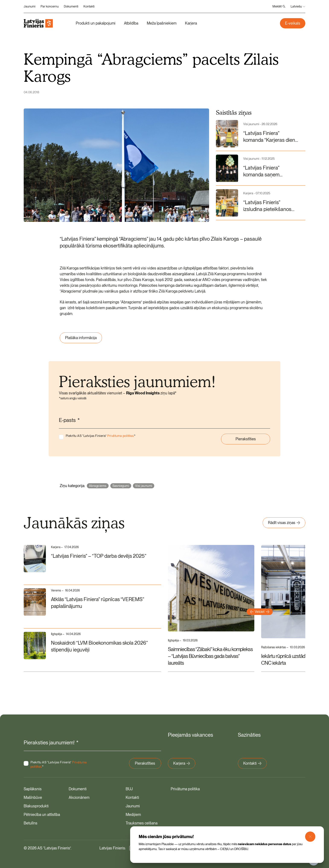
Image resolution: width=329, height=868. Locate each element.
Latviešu (298, 6)
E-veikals (293, 23)
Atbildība (131, 23)
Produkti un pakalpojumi (96, 23)
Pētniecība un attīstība (42, 814)
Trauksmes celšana (142, 823)
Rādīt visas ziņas (284, 523)
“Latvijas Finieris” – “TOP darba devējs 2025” (100, 556)
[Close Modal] (310, 837)
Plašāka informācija (81, 338)
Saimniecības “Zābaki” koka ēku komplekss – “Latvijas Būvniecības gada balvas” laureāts (210, 656)
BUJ (129, 789)
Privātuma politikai (120, 436)
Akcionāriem (79, 797)
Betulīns (31, 823)
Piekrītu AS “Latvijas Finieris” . (101, 436)
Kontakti (89, 6)
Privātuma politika (185, 789)
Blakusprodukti (36, 806)
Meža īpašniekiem (162, 23)
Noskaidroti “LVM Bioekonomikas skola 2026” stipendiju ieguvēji (100, 646)
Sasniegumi (121, 486)
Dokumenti (71, 6)
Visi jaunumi (144, 486)
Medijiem (133, 814)
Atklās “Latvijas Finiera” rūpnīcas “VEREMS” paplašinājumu (99, 603)
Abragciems (98, 486)
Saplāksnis (33, 789)
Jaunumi (30, 6)
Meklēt (279, 6)
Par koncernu (50, 6)
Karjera (191, 23)
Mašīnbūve (33, 797)
